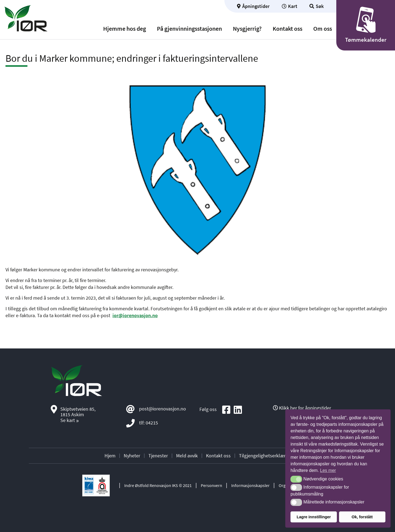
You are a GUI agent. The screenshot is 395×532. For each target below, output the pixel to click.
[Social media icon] (226, 410)
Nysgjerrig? (247, 29)
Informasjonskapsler (250, 485)
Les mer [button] (328, 470)
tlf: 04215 (149, 423)
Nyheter (132, 456)
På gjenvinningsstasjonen (189, 29)
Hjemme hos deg (125, 29)
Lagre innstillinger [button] (314, 517)
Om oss (323, 29)
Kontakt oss (287, 29)
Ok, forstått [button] (362, 517)
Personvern (211, 485)
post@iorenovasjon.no (163, 409)
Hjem (110, 456)
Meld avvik (187, 456)
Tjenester (158, 456)
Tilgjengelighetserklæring (265, 456)
